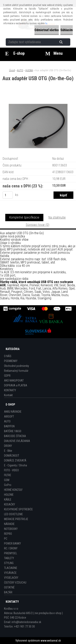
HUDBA (29, 70)
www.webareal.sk (51, 641)
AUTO (20, 70)
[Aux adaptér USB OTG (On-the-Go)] (38, 98)
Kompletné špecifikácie (24, 217)
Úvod (12, 70)
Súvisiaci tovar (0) (37, 225)
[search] (66, 42)
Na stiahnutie (57, 217)
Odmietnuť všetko (47, 30)
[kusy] (8, 195)
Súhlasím (67, 30)
